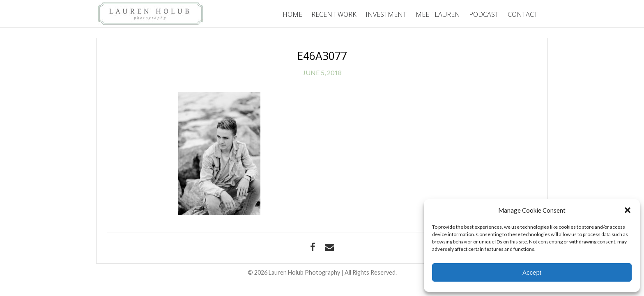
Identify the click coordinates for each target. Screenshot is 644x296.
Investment (386, 14)
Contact (523, 14)
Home (292, 14)
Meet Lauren (438, 14)
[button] (628, 210)
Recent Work (334, 14)
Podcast (484, 14)
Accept (532, 272)
